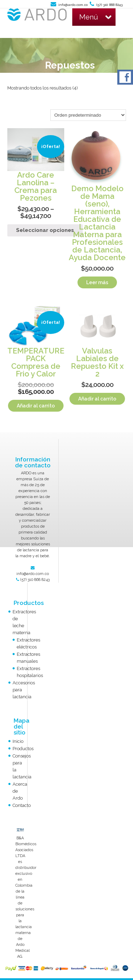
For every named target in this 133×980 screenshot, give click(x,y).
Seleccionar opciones (45, 230)
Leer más (97, 282)
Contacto (22, 805)
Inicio (18, 741)
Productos (23, 749)
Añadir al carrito (36, 406)
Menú (95, 17)
